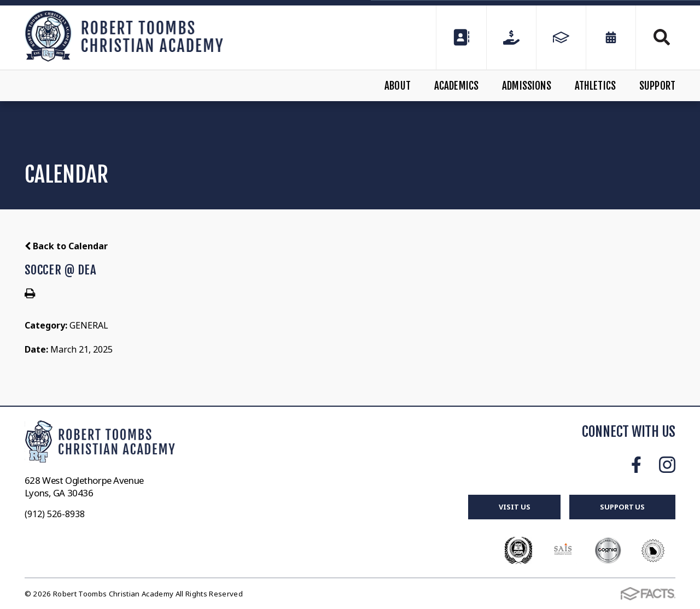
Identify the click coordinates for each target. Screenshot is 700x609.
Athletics (596, 86)
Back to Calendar (66, 246)
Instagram (667, 465)
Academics (457, 86)
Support (657, 86)
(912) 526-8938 (55, 514)
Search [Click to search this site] (662, 37)
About (398, 86)
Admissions (527, 86)
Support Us (622, 507)
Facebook (636, 465)
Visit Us (514, 507)
